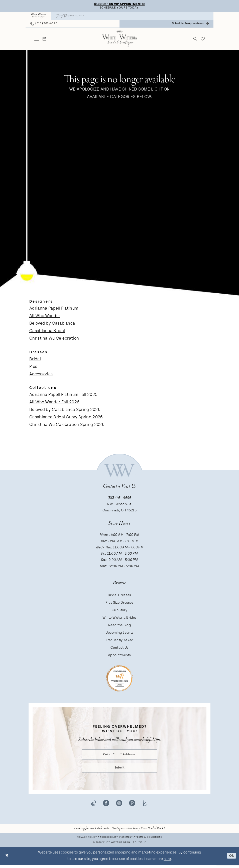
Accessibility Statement (116, 840)
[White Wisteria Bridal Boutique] (38, 17)
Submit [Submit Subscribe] (119, 770)
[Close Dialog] (7, 859)
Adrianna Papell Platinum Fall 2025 (63, 395)
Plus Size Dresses (119, 603)
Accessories (41, 375)
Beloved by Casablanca (52, 324)
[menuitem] (38, 17)
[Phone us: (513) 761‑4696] (44, 24)
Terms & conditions (149, 840)
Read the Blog (119, 626)
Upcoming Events (120, 633)
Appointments (119, 656)
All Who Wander (45, 317)
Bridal (35, 360)
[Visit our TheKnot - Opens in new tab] (145, 806)
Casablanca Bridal (47, 332)
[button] (37, 40)
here (167, 862)
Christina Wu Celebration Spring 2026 (67, 425)
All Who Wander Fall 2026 (54, 403)
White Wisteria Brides (119, 618)
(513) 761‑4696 (120, 499)
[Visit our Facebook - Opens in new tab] (106, 806)
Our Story (119, 611)
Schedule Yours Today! (119, 8)
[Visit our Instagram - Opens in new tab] (119, 806)
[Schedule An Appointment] (191, 24)
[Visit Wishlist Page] (203, 40)
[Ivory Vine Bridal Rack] (70, 17)
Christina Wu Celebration (54, 339)
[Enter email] (120, 756)
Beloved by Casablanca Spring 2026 (65, 410)
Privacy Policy (87, 840)
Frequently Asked (120, 641)
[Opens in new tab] (119, 831)
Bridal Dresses (119, 596)
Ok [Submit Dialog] (231, 859)
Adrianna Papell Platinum (54, 309)
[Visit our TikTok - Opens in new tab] (94, 806)
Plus (33, 367)
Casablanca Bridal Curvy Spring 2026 (66, 418)
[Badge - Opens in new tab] (120, 679)
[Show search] (195, 40)
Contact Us (120, 648)
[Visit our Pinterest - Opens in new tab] (132, 806)
